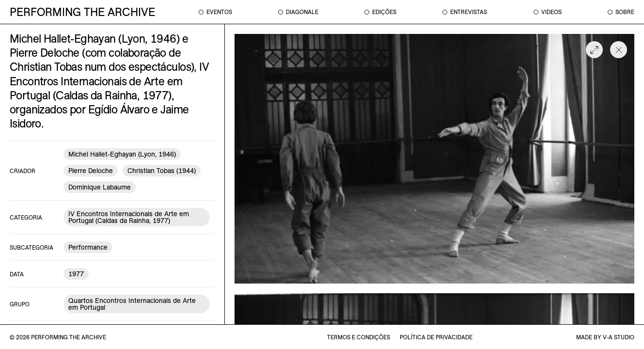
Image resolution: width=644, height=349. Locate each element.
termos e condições (359, 337)
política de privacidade (436, 337)
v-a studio (619, 337)
